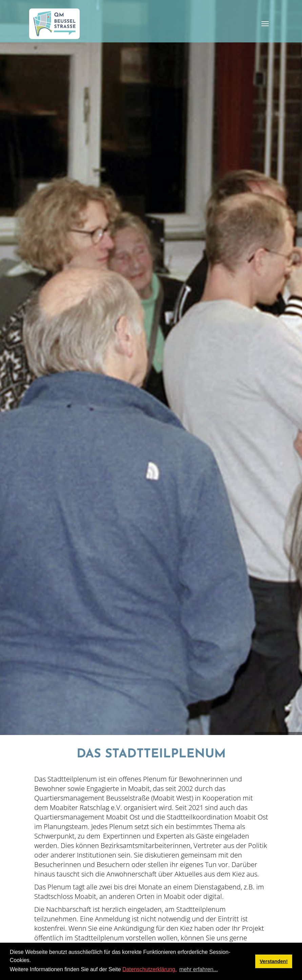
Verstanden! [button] (274, 961)
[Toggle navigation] (265, 24)
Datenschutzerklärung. (149, 969)
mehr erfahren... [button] (199, 969)
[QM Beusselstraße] (55, 24)
